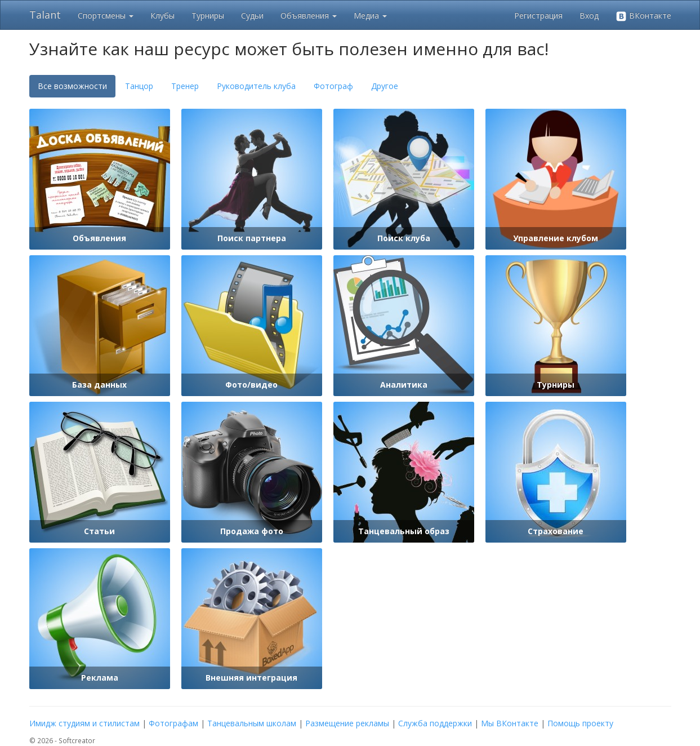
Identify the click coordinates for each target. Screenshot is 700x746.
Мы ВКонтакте (510, 723)
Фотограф (333, 86)
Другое (385, 86)
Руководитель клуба (256, 86)
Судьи (252, 15)
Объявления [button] (309, 15)
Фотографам (173, 723)
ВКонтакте (643, 16)
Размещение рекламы (347, 723)
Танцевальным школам (252, 723)
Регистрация (538, 15)
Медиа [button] (370, 15)
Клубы (162, 15)
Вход (589, 15)
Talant (45, 15)
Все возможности (72, 86)
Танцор (139, 86)
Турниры (208, 15)
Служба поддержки (435, 723)
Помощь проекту (580, 723)
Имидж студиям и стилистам (84, 723)
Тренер (185, 86)
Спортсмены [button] (106, 15)
